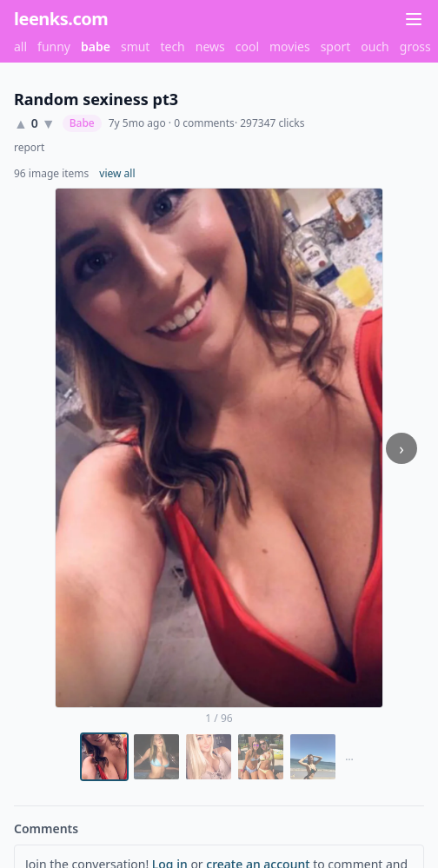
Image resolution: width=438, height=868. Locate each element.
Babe (82, 123)
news (210, 46)
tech (172, 46)
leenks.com (61, 19)
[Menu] (414, 19)
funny (54, 46)
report (29, 148)
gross (415, 46)
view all (117, 174)
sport (336, 46)
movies (290, 46)
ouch (375, 46)
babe (96, 46)
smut (136, 46)
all (20, 46)
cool (247, 46)
